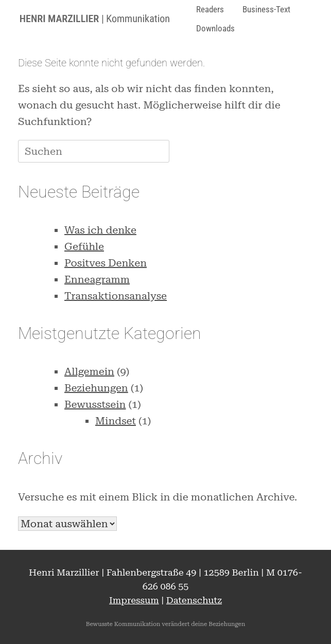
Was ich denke (100, 230)
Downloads (215, 28)
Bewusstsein (95, 404)
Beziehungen (96, 388)
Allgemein (89, 371)
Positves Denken (106, 263)
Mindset (116, 421)
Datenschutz (194, 600)
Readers (210, 9)
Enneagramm (97, 279)
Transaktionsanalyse (116, 296)
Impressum (134, 600)
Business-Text (266, 9)
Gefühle (84, 246)
